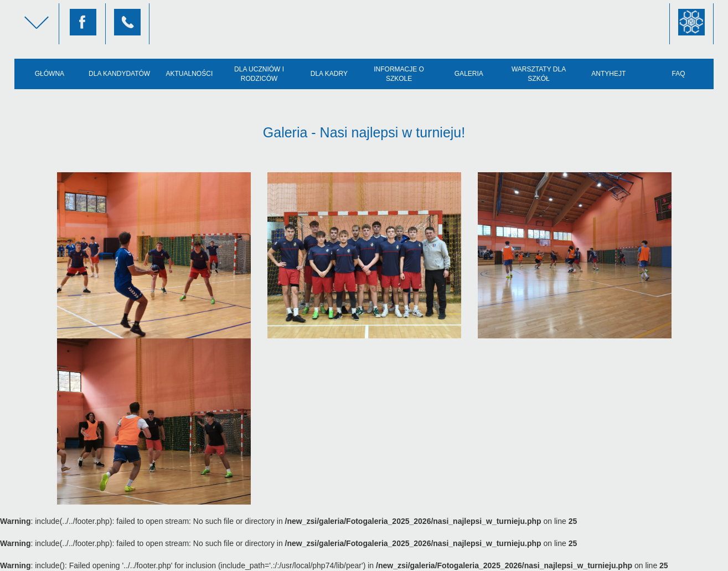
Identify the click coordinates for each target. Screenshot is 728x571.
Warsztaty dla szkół (539, 74)
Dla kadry (329, 74)
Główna (50, 74)
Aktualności (190, 74)
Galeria (469, 74)
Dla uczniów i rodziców (259, 74)
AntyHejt (608, 74)
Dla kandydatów (119, 74)
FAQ (679, 74)
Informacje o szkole (399, 74)
